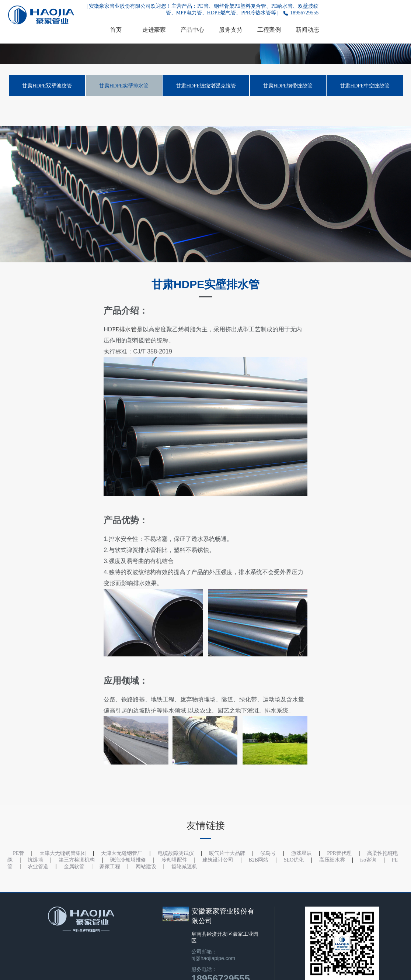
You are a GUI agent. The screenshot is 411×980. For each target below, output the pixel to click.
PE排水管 (124, 329)
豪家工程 (110, 867)
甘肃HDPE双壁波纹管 (47, 86)
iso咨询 (368, 860)
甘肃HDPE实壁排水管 (124, 86)
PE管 (18, 853)
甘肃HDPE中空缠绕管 (365, 86)
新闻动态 (307, 30)
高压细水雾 (332, 860)
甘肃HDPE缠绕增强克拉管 (206, 86)
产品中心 (192, 30)
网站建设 (146, 867)
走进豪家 (154, 30)
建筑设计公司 (218, 860)
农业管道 (38, 867)
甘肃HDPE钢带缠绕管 (288, 86)
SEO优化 (294, 860)
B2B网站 (259, 860)
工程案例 (269, 30)
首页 (116, 30)
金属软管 (74, 867)
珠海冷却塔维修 (128, 860)
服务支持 (231, 30)
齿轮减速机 (184, 867)
